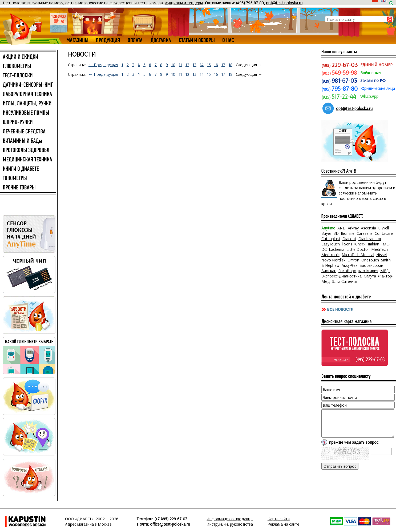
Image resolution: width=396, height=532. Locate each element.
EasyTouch (331, 244)
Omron (353, 260)
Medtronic (330, 255)
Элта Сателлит (345, 281)
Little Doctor (358, 249)
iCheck (360, 244)
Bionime (348, 233)
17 (223, 65)
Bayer (326, 233)
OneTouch (370, 260)
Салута (370, 276)
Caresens (365, 233)
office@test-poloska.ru (170, 524)
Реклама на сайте (283, 524)
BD (336, 233)
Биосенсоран (371, 265)
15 (209, 65)
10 (173, 65)
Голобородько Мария (358, 271)
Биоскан (329, 271)
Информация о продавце (230, 519)
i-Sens (347, 244)
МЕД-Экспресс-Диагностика (356, 273)
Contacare (384, 233)
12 (187, 65)
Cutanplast (331, 239)
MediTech (379, 249)
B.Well (383, 228)
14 (202, 65)
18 (231, 65)
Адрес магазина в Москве (88, 524)
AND (342, 228)
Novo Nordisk (333, 260)
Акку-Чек (349, 265)
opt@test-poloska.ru (284, 3)
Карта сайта (279, 519)
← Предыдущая (103, 65)
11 (180, 65)
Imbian (373, 244)
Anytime (328, 228)
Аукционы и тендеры (184, 3)
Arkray (353, 228)
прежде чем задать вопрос (354, 442)
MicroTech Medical (358, 255)
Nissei (381, 255)
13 (195, 65)
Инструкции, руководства (230, 524)
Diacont (349, 239)
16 (216, 65)
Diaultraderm (370, 239)
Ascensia (368, 228)
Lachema (337, 249)
